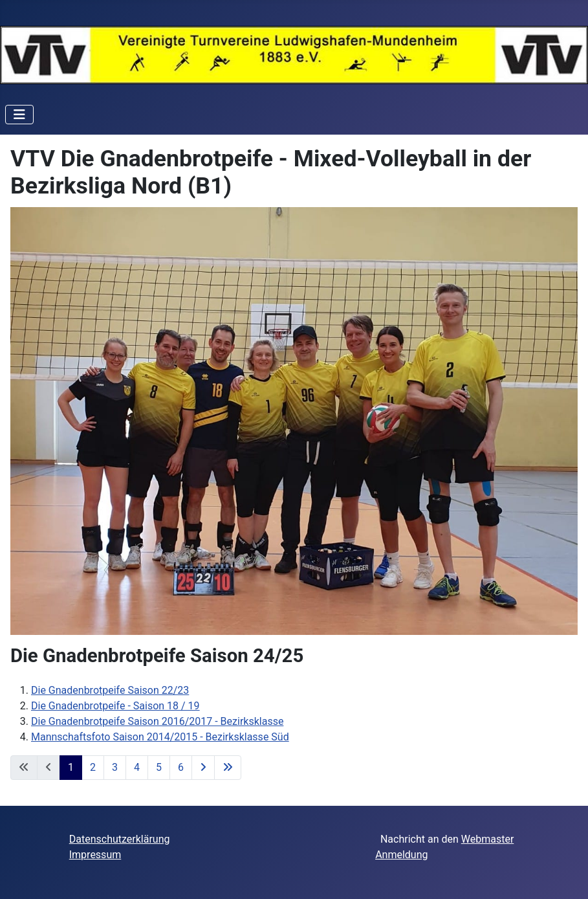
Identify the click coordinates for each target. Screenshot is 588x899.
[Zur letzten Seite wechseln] (228, 768)
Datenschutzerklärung (120, 839)
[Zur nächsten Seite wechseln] (203, 768)
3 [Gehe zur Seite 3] (115, 767)
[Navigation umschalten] (19, 115)
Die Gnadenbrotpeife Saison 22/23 (110, 690)
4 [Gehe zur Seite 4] (137, 767)
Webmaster (488, 839)
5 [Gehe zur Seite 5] (159, 767)
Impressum (95, 855)
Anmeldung (401, 855)
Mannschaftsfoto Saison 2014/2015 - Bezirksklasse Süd (160, 737)
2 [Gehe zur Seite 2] (93, 767)
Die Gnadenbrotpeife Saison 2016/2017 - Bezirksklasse (157, 721)
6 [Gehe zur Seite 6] (181, 767)
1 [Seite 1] (71, 767)
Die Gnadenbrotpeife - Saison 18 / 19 (115, 706)
